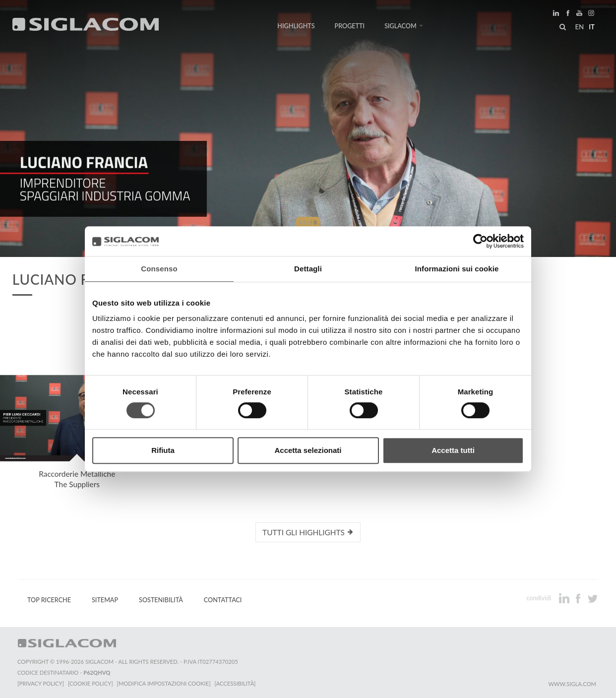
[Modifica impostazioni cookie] (164, 683)
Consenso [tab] (159, 269)
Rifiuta (163, 450)
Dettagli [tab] (308, 269)
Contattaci (223, 600)
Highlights (296, 26)
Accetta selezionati (308, 450)
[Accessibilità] (235, 683)
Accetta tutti (453, 450)
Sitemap (105, 600)
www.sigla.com (572, 684)
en (579, 27)
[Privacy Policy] (41, 683)
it (592, 27)
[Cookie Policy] (91, 683)
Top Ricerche (49, 600)
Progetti (350, 26)
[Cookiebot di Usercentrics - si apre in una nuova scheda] (480, 241)
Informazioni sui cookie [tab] (457, 269)
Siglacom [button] (404, 26)
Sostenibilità (161, 600)
